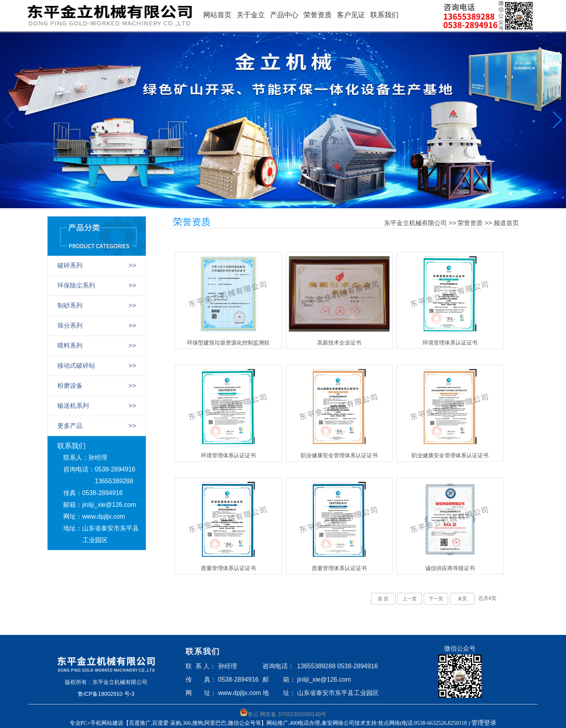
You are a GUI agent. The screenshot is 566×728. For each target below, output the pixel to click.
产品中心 (284, 15)
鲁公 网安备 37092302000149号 (283, 713)
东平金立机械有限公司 (415, 223)
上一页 (410, 599)
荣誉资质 (318, 15)
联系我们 (384, 15)
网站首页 (217, 15)
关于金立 (251, 15)
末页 (462, 599)
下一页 (436, 599)
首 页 (383, 599)
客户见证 (351, 15)
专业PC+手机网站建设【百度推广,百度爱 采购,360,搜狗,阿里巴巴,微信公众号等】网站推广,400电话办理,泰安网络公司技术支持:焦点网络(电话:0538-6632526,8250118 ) (271, 723)
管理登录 (484, 723)
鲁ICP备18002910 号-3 (106, 694)
